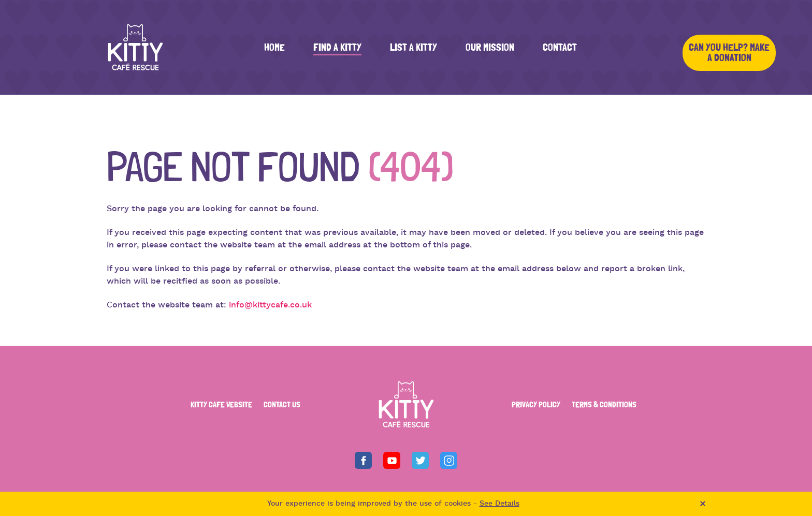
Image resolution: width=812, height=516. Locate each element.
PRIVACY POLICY (536, 405)
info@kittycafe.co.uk (270, 305)
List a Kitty (414, 48)
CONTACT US (282, 405)
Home (274, 48)
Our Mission (490, 48)
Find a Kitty (337, 48)
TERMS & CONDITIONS (604, 405)
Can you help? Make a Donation (729, 53)
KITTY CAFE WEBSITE (221, 405)
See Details (499, 504)
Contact (560, 48)
